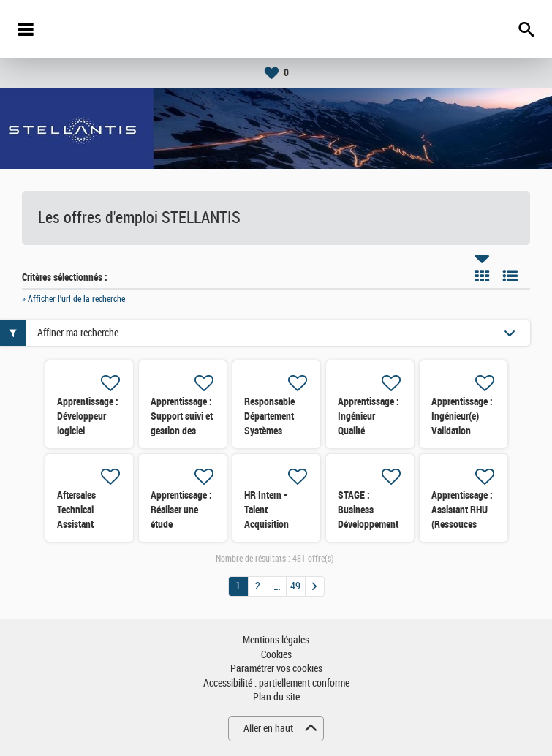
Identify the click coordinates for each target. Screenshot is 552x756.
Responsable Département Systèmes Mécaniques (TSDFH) (269, 431)
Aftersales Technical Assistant (76, 510)
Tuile (482, 276)
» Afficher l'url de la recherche (73, 299)
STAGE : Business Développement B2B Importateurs (368, 524)
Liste (510, 276)
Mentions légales (276, 640)
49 (295, 586)
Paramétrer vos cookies (276, 669)
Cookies (276, 655)
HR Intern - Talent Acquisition (266, 510)
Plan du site (276, 697)
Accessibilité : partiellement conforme (276, 683)
